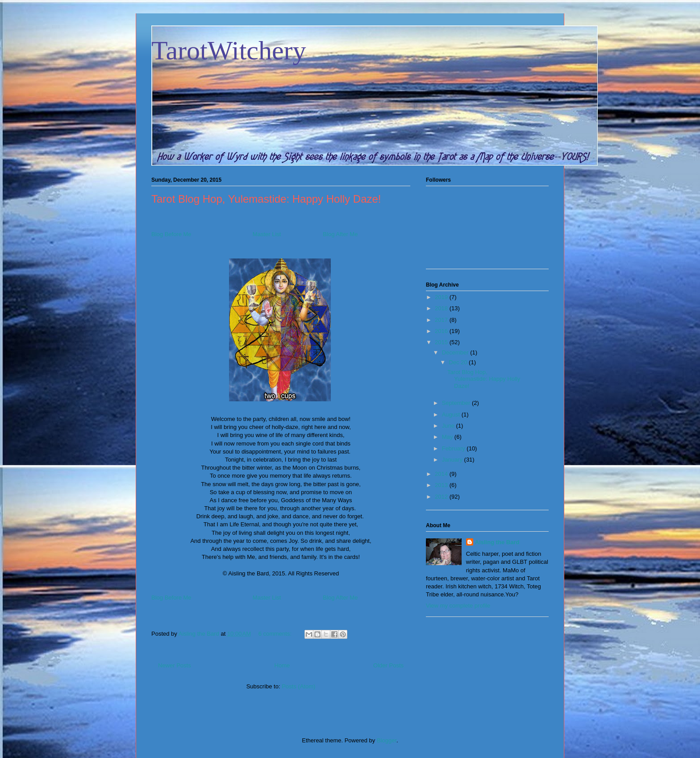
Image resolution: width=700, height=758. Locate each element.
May (448, 437)
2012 (442, 497)
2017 (442, 320)
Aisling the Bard (497, 542)
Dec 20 (459, 362)
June (449, 426)
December (456, 352)
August (452, 414)
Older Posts (388, 665)
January (453, 460)
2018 (442, 308)
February (454, 448)
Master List (267, 234)
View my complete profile (458, 606)
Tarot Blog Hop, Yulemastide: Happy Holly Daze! (266, 199)
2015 (442, 342)
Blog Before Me (171, 234)
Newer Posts (175, 665)
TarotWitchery (229, 50)
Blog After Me (340, 234)
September (457, 403)
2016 (442, 331)
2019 (442, 297)
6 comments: (276, 634)
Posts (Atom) (298, 686)
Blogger (387, 740)
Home (282, 665)
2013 (442, 485)
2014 (442, 474)
